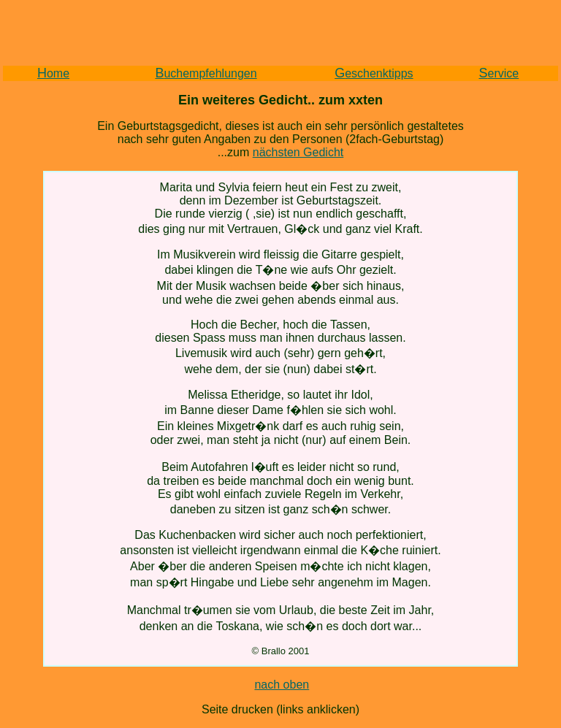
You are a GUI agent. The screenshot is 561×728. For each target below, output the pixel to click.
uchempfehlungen (206, 73)
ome (53, 73)
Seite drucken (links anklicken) (280, 709)
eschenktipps (374, 73)
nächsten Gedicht (298, 152)
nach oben (282, 685)
